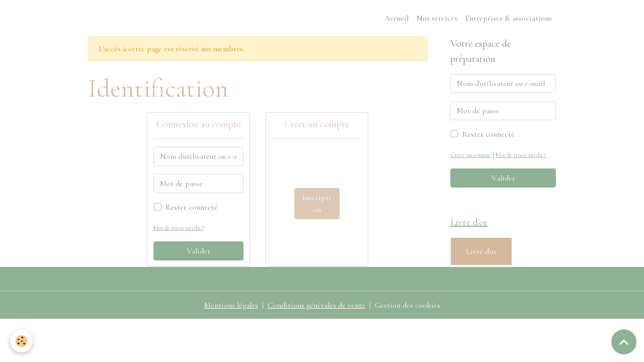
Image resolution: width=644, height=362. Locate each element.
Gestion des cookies (408, 305)
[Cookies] (21, 341)
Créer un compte (471, 155)
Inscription (317, 204)
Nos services (437, 18)
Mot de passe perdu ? (179, 228)
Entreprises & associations (509, 18)
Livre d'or (481, 251)
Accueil (396, 18)
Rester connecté (192, 207)
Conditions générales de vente (316, 305)
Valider (198, 251)
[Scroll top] (624, 342)
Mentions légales (231, 305)
